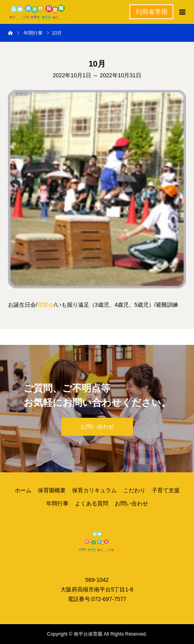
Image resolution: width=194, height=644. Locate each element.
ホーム (23, 490)
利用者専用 (151, 12)
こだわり (134, 490)
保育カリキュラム (94, 490)
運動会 (46, 305)
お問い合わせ (97, 427)
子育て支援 (166, 490)
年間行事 (57, 503)
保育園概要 (52, 490)
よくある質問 (92, 503)
